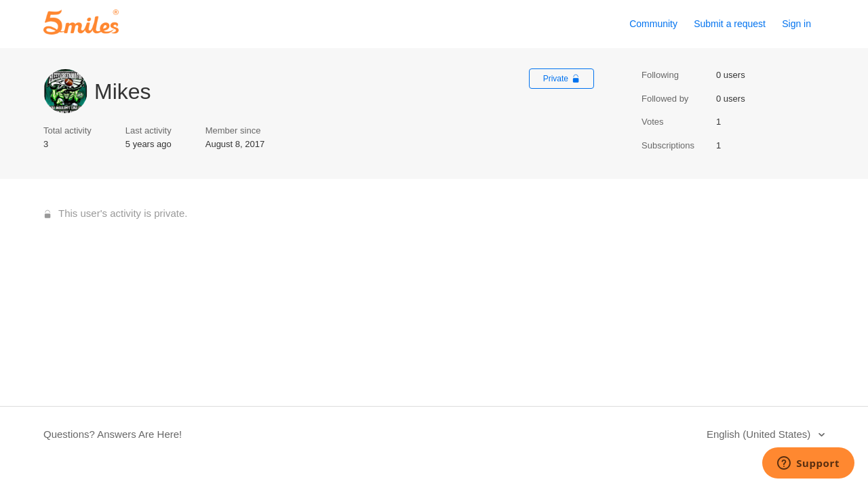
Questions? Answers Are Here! (113, 434)
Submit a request (730, 24)
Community (653, 24)
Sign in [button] (796, 24)
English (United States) (760, 434)
